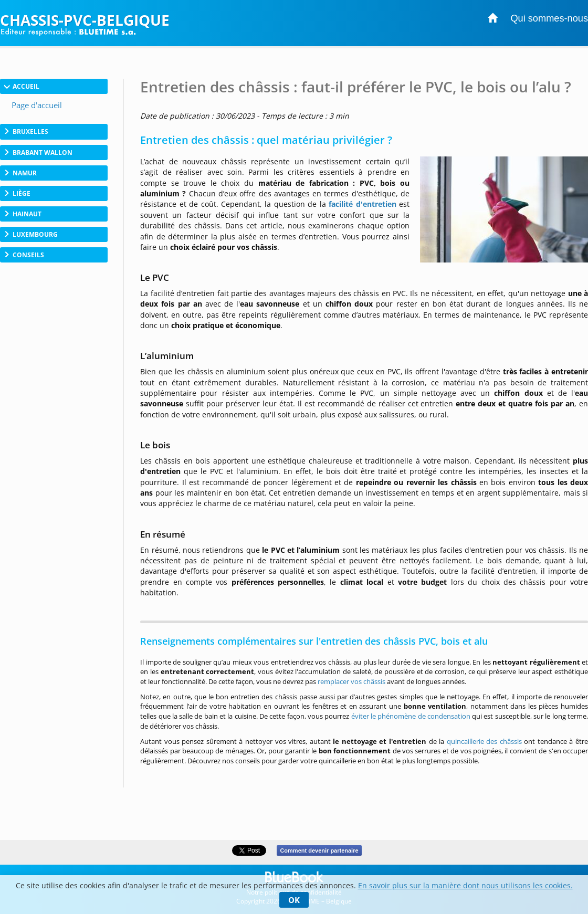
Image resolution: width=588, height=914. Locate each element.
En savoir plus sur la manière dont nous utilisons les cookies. (465, 885)
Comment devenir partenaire (319, 850)
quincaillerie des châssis (484, 741)
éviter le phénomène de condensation (411, 716)
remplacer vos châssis (351, 681)
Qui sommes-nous (549, 18)
